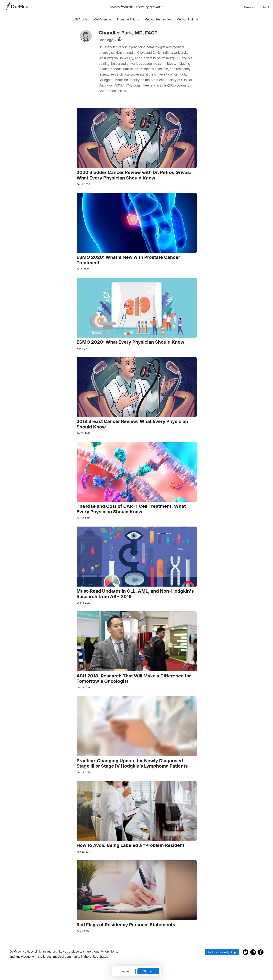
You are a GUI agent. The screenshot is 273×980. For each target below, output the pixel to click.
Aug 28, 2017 (84, 852)
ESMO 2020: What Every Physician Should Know (131, 342)
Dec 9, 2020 (83, 184)
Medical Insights (188, 19)
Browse (249, 7)
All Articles (82, 19)
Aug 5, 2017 (83, 931)
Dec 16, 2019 (84, 518)
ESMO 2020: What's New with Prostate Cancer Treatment (128, 260)
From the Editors (128, 19)
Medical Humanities (158, 19)
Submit (264, 7)
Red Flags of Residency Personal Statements (126, 925)
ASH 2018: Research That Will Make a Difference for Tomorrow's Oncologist (134, 679)
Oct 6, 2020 (83, 269)
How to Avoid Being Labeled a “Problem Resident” (132, 845)
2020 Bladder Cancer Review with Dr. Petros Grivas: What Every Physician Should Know (134, 175)
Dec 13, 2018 (84, 688)
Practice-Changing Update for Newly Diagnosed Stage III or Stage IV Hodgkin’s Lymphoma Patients (132, 763)
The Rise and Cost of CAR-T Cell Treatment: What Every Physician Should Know (131, 509)
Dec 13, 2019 (84, 603)
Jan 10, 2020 (84, 433)
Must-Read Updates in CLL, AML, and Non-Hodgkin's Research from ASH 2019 (135, 594)
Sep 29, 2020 (84, 348)
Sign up (148, 971)
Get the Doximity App (222, 952)
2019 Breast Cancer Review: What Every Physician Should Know (132, 424)
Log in (125, 971)
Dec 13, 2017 (83, 772)
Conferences (103, 19)
